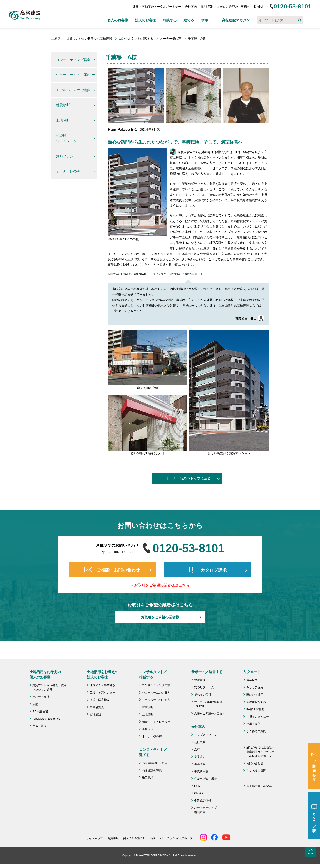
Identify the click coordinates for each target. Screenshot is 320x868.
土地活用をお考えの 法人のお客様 (103, 675)
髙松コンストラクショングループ (171, 838)
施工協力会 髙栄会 (259, 786)
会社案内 (191, 7)
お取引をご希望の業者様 (160, 617)
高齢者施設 (97, 707)
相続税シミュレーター (68, 138)
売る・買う (39, 726)
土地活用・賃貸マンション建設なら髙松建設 (82, 39)
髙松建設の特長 (152, 770)
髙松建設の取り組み (155, 763)
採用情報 (207, 7)
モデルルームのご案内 (73, 90)
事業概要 (200, 764)
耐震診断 (63, 105)
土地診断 (63, 120)
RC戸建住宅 (40, 711)
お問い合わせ (255, 763)
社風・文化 (253, 724)
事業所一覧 (201, 771)
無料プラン (65, 156)
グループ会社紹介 (205, 779)
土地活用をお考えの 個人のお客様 (45, 675)
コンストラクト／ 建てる (153, 752)
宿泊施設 (95, 714)
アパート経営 (41, 697)
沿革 (197, 749)
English (259, 7)
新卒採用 (252, 680)
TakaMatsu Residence (46, 719)
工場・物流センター (102, 693)
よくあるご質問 (256, 731)
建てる (189, 20)
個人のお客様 (118, 20)
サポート (208, 20)
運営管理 (200, 680)
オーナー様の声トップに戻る (188, 478)
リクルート (252, 672)
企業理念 (200, 757)
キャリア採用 (255, 687)
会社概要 (200, 742)
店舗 (35, 704)
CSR (197, 786)
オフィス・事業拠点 (102, 685)
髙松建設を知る (256, 702)
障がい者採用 (255, 695)
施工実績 (148, 778)
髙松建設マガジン (236, 20)
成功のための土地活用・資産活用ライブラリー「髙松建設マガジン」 (262, 752)
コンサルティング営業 (73, 60)
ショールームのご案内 (73, 75)
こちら (184, 585)
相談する (170, 20)
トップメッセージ (205, 735)
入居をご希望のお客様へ (233, 7)
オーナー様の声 (171, 39)
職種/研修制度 (255, 709)
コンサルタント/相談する (136, 39)
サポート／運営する (207, 672)
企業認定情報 (203, 801)
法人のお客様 (145, 20)
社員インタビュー (258, 717)
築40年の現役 (203, 695)
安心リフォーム (204, 687)
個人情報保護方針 (134, 838)
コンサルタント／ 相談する (153, 675)
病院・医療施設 (100, 700)
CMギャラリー (203, 793)
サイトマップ (95, 838)
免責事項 (113, 838)
